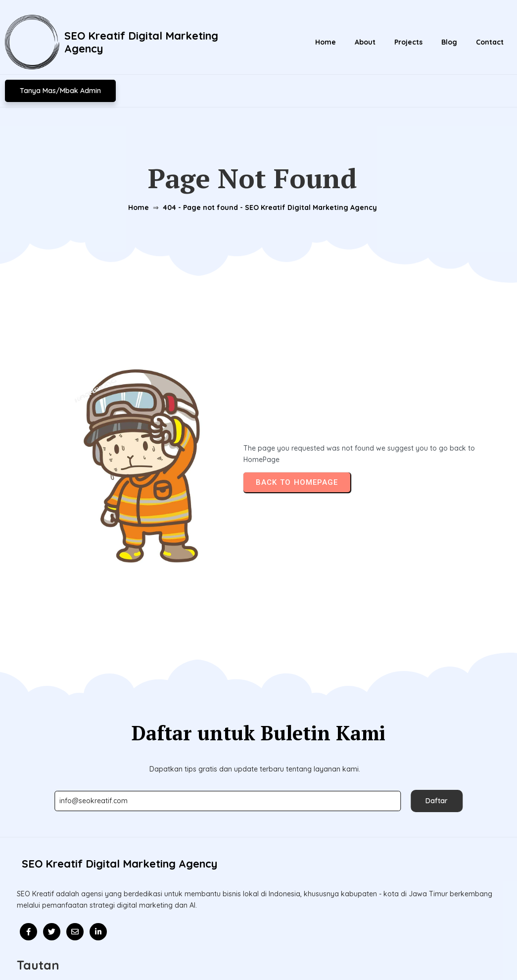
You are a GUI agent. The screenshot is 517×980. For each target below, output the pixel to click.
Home (132, 195)
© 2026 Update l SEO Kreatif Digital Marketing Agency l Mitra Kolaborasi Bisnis (258, 949)
